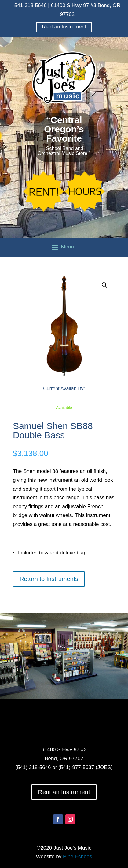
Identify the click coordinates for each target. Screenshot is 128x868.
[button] (104, 285)
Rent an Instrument (64, 27)
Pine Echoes (77, 857)
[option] (64, 658)
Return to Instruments (49, 579)
